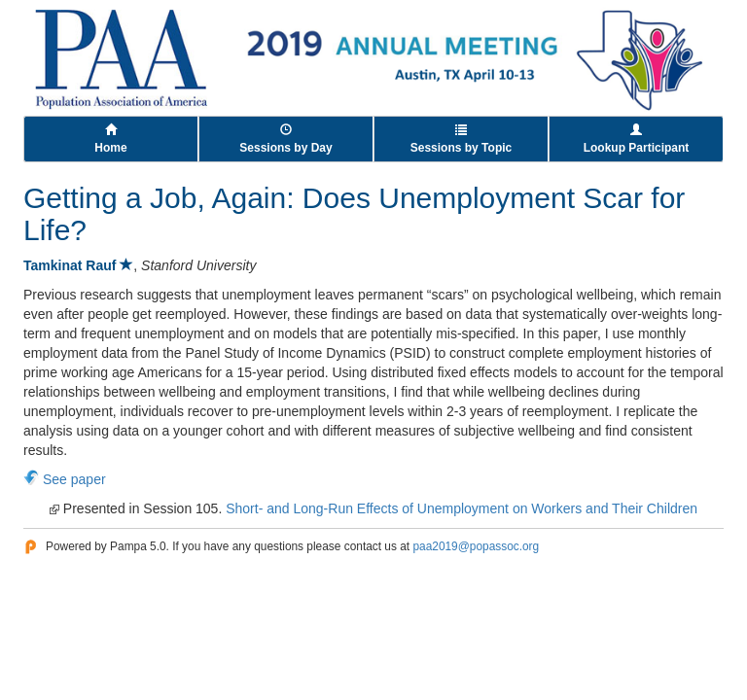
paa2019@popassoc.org (476, 546)
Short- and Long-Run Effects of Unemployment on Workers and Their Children (462, 508)
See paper (74, 479)
